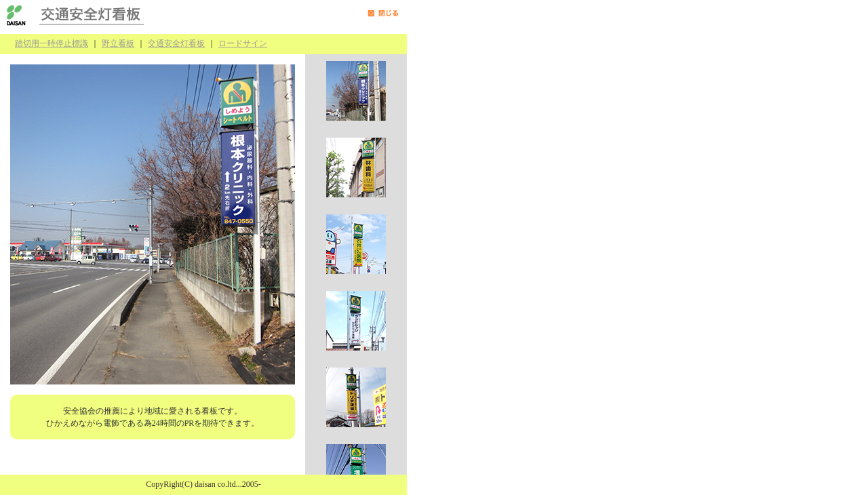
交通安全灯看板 (176, 43)
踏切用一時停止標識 (52, 43)
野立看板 (118, 43)
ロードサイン (243, 43)
